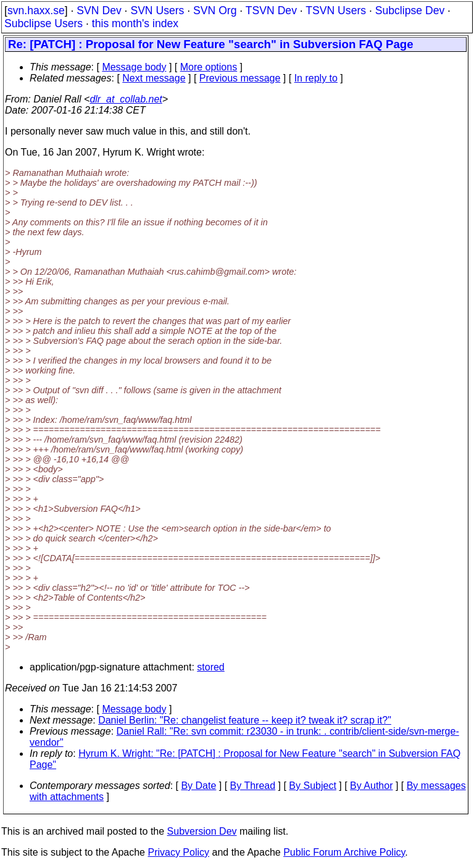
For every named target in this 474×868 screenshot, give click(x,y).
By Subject (312, 786)
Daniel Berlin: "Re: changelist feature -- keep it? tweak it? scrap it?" (245, 720)
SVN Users (157, 10)
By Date (198, 786)
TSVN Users (336, 10)
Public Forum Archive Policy (344, 852)
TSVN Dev (271, 10)
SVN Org (215, 10)
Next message (154, 78)
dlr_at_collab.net (126, 99)
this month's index (135, 23)
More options (209, 67)
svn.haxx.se (36, 10)
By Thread (253, 786)
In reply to (316, 78)
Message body (134, 67)
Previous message (240, 78)
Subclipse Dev (410, 10)
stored (210, 667)
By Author (371, 786)
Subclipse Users (44, 23)
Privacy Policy (178, 852)
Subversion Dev (202, 831)
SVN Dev (99, 10)
